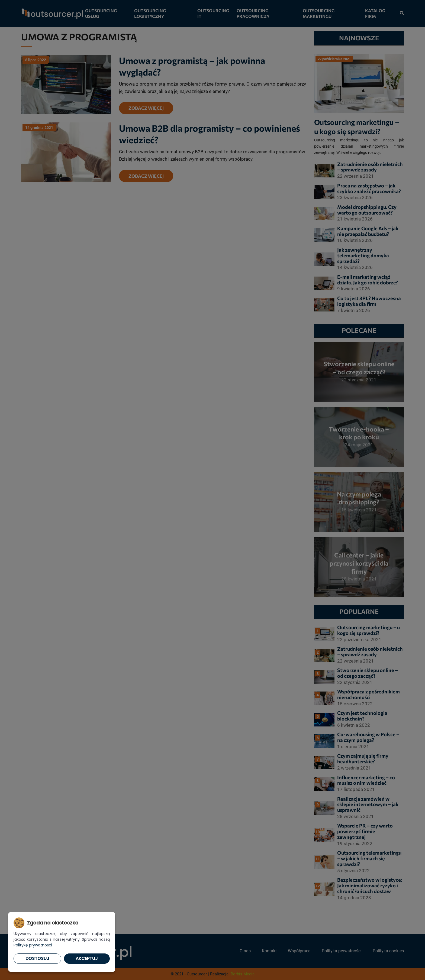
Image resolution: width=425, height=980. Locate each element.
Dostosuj (37, 958)
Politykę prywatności (33, 945)
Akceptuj (87, 958)
